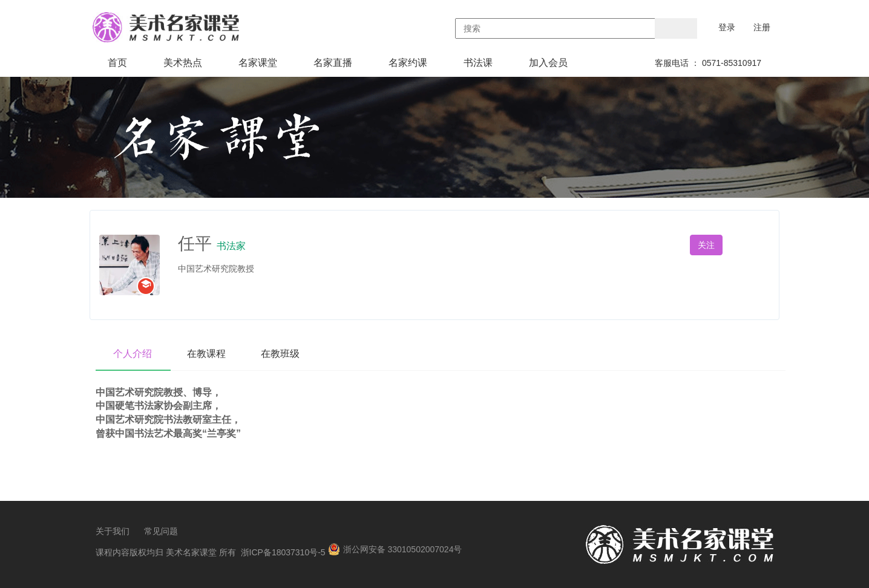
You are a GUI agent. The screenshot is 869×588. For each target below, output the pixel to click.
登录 (727, 27)
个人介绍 (133, 354)
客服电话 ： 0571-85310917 (708, 63)
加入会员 (548, 63)
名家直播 (333, 63)
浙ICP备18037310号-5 (283, 552)
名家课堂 (258, 63)
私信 (753, 245)
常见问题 (161, 531)
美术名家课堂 (191, 552)
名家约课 (408, 63)
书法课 (478, 63)
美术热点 (183, 63)
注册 (762, 27)
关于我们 (113, 531)
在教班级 (283, 354)
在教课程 (208, 354)
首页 (117, 63)
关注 (706, 245)
